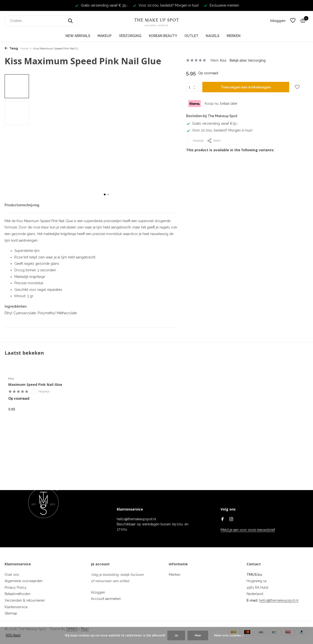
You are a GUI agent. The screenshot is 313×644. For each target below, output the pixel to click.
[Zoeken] (41, 21)
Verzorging (130, 36)
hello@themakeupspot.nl (279, 600)
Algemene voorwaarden (24, 581)
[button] (105, 194)
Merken (234, 36)
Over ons (12, 575)
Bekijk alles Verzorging (248, 60)
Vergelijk (195, 141)
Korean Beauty (163, 36)
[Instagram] (231, 520)
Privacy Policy (16, 587)
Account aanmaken (106, 599)
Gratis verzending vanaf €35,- (212, 123)
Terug (11, 48)
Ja (176, 635)
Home (26, 48)
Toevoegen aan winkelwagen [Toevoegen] (246, 87)
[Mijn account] (278, 21)
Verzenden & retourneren (25, 600)
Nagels (213, 36)
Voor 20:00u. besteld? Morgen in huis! (219, 130)
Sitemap (11, 613)
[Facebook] (223, 520)
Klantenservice (16, 607)
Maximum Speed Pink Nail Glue (35, 385)
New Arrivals (78, 36)
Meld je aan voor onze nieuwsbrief (248, 530)
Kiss (223, 60)
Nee (198, 635)
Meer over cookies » (229, 635)
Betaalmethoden (18, 594)
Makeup (105, 36)
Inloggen (98, 592)
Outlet (191, 36)
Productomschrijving (22, 205)
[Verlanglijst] (293, 21)
